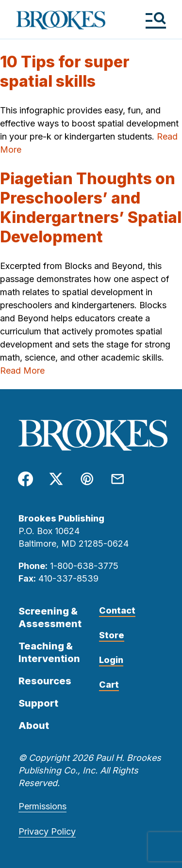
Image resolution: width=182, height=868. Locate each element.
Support (38, 703)
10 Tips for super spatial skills (65, 71)
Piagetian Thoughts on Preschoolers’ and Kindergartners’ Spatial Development (91, 208)
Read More (22, 371)
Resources (45, 681)
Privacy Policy (47, 831)
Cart (109, 685)
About (34, 726)
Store (112, 635)
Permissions (42, 806)
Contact (117, 610)
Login (111, 660)
